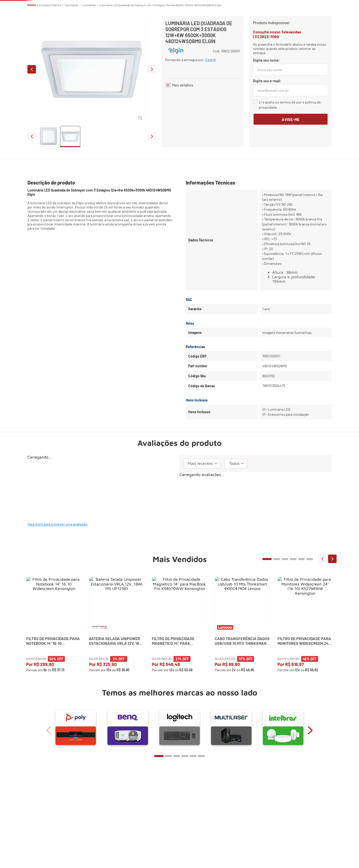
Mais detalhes (183, 142)
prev (32, 104)
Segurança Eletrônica (214, 24)
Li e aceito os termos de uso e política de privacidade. (290, 139)
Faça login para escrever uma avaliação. (58, 559)
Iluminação (71, 39)
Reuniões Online (153, 24)
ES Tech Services (242, 24)
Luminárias (89, 39)
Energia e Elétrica (50, 39)
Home (32, 39)
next (152, 104)
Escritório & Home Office (182, 24)
